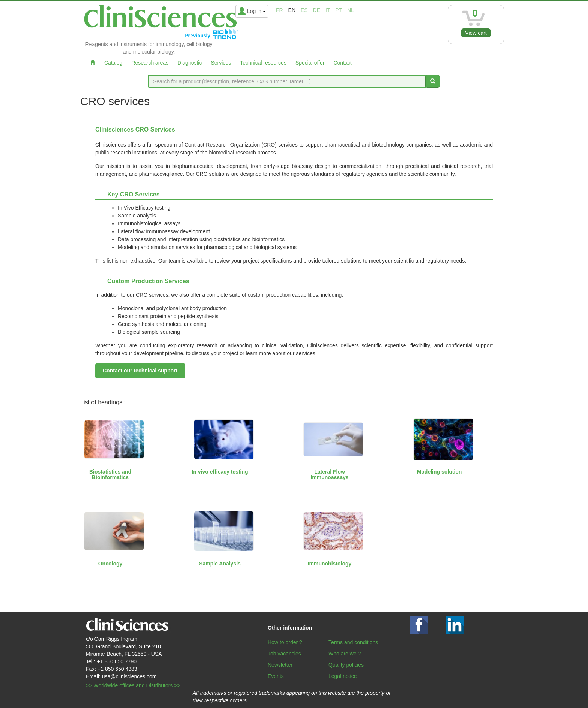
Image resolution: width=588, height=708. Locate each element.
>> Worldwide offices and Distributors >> (133, 685)
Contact (342, 63)
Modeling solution (439, 472)
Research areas (150, 63)
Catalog (113, 63)
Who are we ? (345, 654)
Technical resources (263, 63)
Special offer (310, 63)
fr (280, 10)
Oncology (110, 564)
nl (351, 10)
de (317, 10)
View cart (476, 33)
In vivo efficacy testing (220, 472)
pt (339, 10)
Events (276, 676)
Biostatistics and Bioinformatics (110, 475)
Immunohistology (330, 564)
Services (221, 63)
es (304, 10)
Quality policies (346, 665)
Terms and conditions (353, 642)
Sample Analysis (220, 564)
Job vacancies (284, 654)
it (328, 10)
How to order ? (285, 642)
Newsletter (280, 665)
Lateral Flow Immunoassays (329, 475)
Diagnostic (190, 63)
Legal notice (343, 676)
